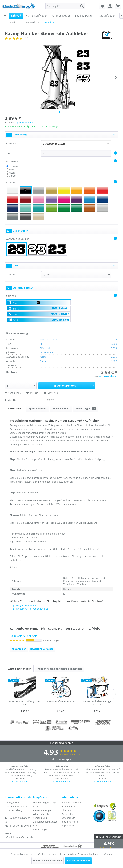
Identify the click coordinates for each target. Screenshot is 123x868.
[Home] (5, 16)
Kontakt (37, 806)
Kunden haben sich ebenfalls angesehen (60, 669)
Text (9, 153)
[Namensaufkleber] (36, 16)
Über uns (66, 810)
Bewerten (51, 393)
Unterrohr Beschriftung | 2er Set (25, 703)
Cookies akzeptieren (78, 861)
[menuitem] (66, 6)
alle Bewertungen (61, 759)
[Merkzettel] (102, 6)
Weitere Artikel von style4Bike (31, 609)
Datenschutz (68, 818)
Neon (12, 173)
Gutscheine (68, 814)
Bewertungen (86, 408)
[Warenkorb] (118, 6)
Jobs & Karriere (70, 822)
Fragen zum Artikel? (25, 606)
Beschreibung (15, 408)
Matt (11, 170)
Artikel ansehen (21, 782)
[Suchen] (82, 6)
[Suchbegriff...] (66, 6)
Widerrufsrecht (41, 814)
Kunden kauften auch (19, 669)
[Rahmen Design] (61, 16)
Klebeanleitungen (43, 810)
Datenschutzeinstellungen (47, 861)
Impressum (68, 826)
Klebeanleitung (61, 408)
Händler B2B (68, 806)
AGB (35, 826)
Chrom (13, 176)
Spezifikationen (37, 408)
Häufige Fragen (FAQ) (44, 803)
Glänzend (14, 167)
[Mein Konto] (110, 6)
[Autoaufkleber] (106, 16)
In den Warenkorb (74, 385)
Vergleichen (13, 393)
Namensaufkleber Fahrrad (61, 701)
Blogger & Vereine (71, 803)
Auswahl (11, 275)
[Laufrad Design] (84, 16)
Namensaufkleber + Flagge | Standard (98, 703)
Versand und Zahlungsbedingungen (45, 820)
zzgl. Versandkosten (24, 122)
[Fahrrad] (16, 16)
